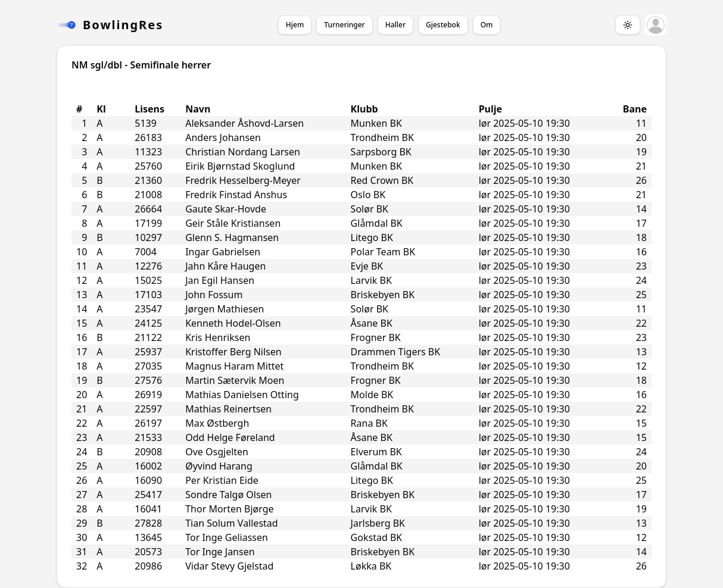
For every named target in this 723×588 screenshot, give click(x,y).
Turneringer (344, 25)
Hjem (295, 25)
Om (487, 25)
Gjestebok (443, 25)
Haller (395, 25)
